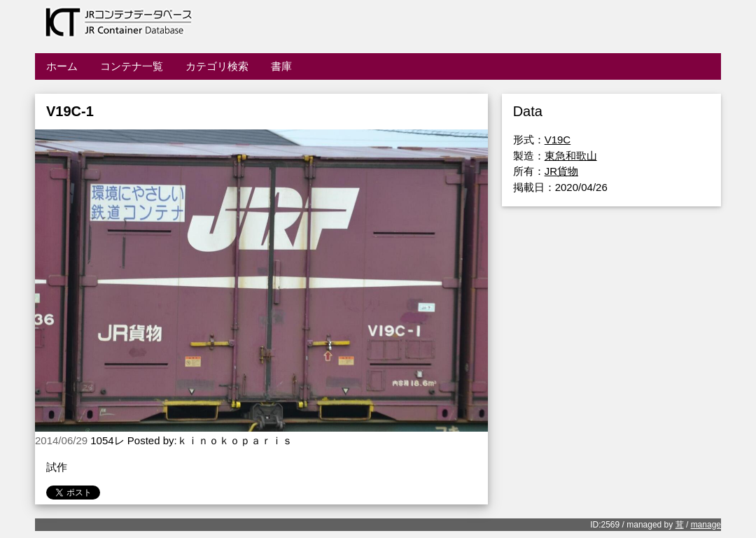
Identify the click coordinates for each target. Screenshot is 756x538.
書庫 (281, 66)
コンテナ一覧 (132, 66)
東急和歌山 (571, 156)
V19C (558, 140)
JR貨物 (561, 171)
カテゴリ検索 (217, 66)
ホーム (62, 66)
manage (706, 525)
